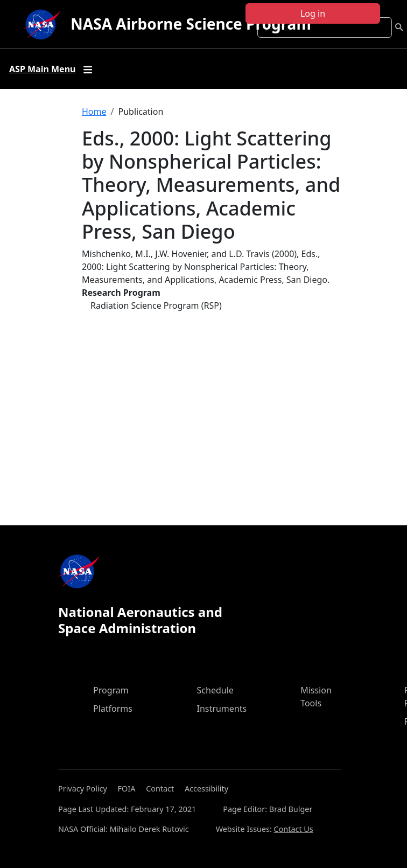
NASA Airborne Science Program (191, 24)
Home (94, 112)
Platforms (113, 709)
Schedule (215, 690)
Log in (313, 13)
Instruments (222, 709)
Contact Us (294, 829)
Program (111, 690)
